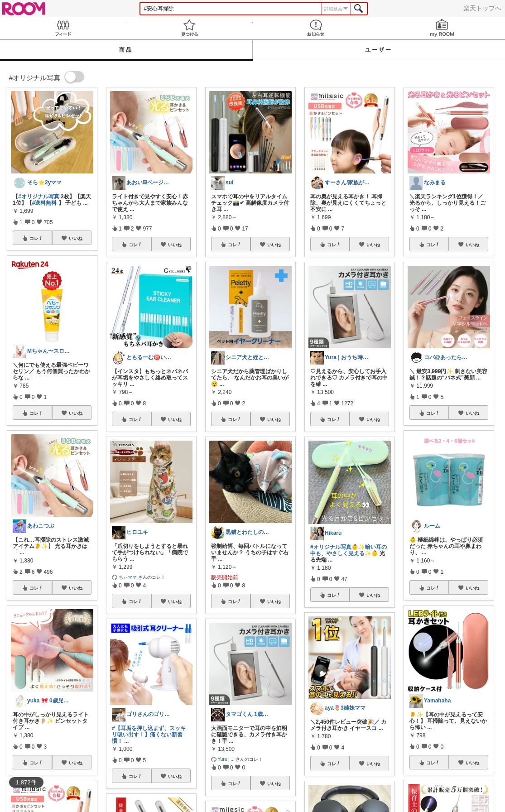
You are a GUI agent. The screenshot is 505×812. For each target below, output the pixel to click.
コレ (36, 238)
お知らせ (316, 28)
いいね (76, 238)
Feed (63, 28)
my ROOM (442, 28)
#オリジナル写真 (39, 197)
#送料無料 (45, 203)
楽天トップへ (482, 8)
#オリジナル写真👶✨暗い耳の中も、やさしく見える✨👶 (349, 550)
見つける (190, 28)
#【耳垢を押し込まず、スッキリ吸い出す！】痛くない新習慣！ (149, 735)
